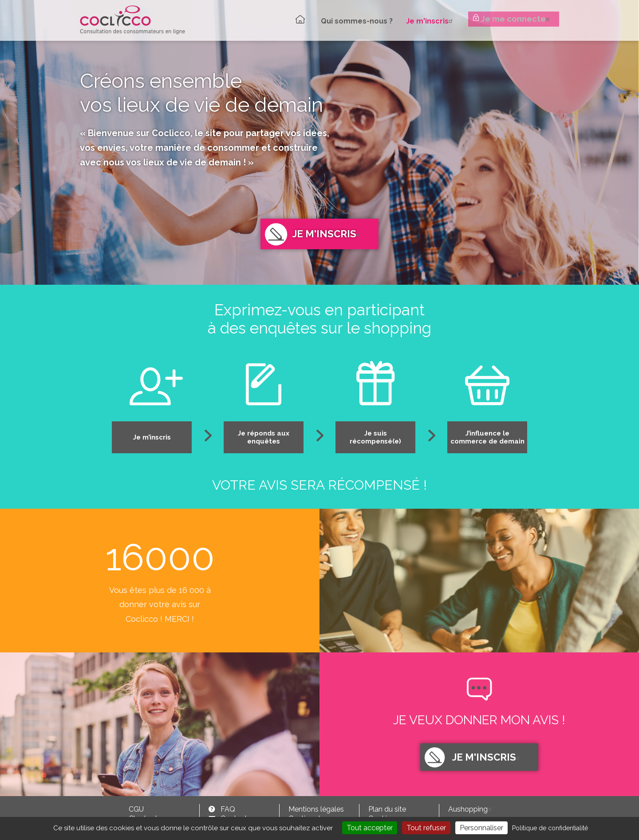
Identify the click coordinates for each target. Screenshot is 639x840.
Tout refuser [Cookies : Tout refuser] (426, 828)
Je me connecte (517, 20)
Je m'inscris (425, 20)
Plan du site (387, 809)
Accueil (292, 19)
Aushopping (471, 809)
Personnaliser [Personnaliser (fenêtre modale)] (481, 828)
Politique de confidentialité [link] (550, 828)
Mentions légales (316, 809)
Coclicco (132, 20)
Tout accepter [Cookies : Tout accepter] (370, 828)
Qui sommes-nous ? (351, 20)
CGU (136, 809)
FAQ (228, 809)
